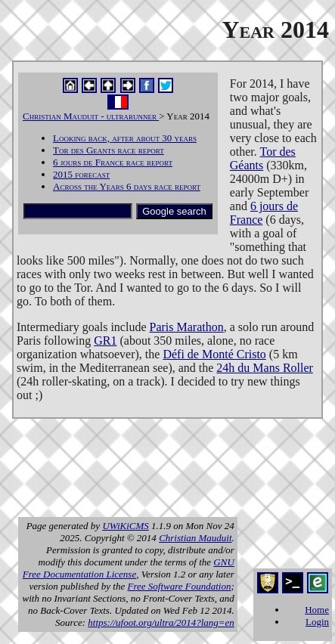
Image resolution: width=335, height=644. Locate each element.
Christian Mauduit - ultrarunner (91, 116)
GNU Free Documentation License (129, 568)
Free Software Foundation (180, 586)
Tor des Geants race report (109, 150)
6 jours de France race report (113, 162)
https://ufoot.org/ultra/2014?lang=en (161, 622)
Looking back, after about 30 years (125, 138)
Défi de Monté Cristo (214, 354)
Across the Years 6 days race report (127, 186)
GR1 (105, 341)
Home (317, 610)
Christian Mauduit (195, 538)
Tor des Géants (263, 158)
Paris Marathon (187, 327)
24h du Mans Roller (265, 368)
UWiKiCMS (125, 526)
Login (317, 622)
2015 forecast (81, 174)
